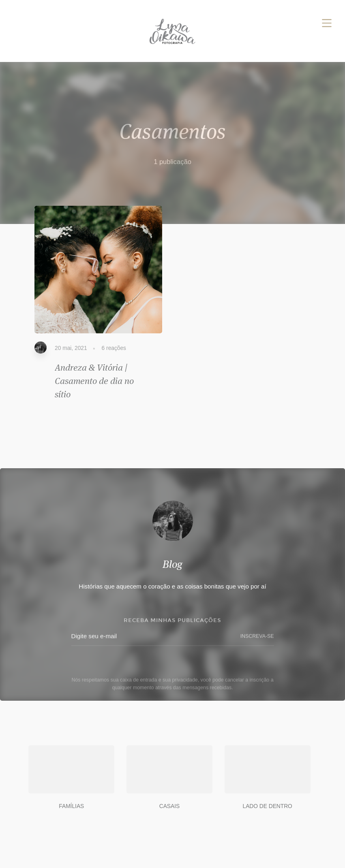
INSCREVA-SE (257, 638)
